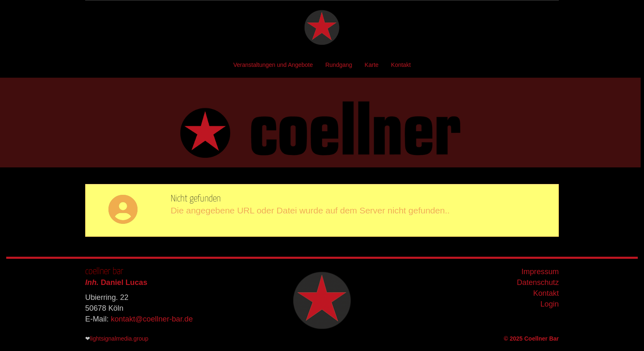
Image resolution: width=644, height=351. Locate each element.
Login (549, 304)
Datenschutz (538, 282)
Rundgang (339, 65)
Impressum (540, 272)
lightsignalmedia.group (119, 339)
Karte (372, 65)
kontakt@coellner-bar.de (152, 319)
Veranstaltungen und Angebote (273, 65)
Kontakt (401, 65)
